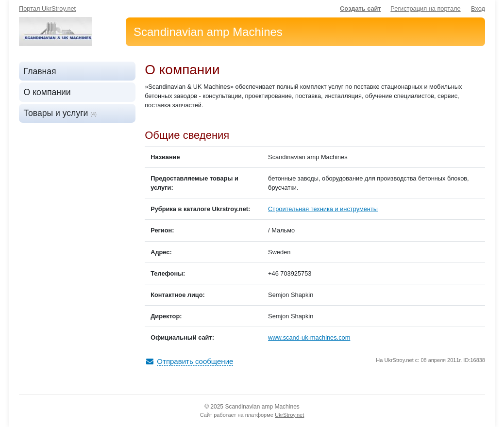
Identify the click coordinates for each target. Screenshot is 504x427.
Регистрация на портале (425, 8)
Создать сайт (361, 8)
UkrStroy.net (289, 415)
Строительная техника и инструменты (323, 209)
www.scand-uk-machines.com (309, 337)
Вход (478, 8)
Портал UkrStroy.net (47, 8)
